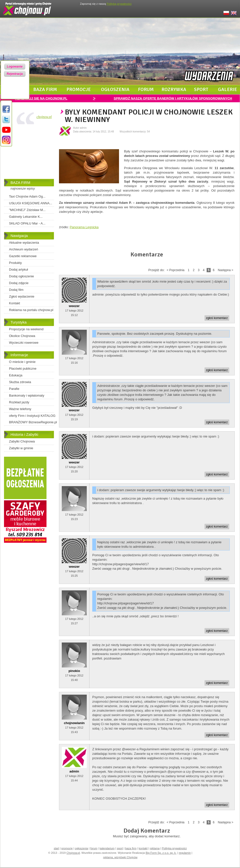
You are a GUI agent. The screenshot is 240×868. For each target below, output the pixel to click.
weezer (74, 306)
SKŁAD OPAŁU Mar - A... (27, 223)
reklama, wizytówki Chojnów (120, 857)
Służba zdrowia (20, 382)
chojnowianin (74, 723)
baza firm (45, 90)
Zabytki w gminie (21, 448)
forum (146, 90)
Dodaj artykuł (18, 270)
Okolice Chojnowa (22, 336)
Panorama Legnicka (84, 227)
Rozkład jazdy (19, 402)
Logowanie (15, 67)
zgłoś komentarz (217, 318)
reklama (155, 848)
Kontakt (14, 303)
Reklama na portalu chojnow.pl (31, 310)
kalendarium (107, 848)
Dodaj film (16, 290)
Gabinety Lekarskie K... (26, 217)
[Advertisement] (29, 153)
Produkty (15, 263)
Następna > (225, 270)
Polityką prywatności (119, 4)
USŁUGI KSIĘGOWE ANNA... (31, 203)
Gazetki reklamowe (23, 256)
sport (201, 90)
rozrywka (174, 90)
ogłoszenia (115, 90)
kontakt (143, 848)
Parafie (14, 389)
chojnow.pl (44, 117)
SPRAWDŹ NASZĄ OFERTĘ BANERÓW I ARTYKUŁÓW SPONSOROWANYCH (173, 98)
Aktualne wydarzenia (24, 243)
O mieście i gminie (22, 362)
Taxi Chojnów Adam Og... (27, 196)
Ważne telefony (20, 409)
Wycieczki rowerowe (24, 343)
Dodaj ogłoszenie (21, 276)
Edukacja (16, 375)
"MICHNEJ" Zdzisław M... (27, 210)
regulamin (185, 853)
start (56, 848)
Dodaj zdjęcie (19, 283)
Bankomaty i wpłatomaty (27, 395)
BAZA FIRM (20, 182)
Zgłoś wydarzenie (22, 296)
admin (74, 771)
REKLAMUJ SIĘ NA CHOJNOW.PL (41, 98)
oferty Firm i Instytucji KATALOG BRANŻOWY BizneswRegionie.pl (33, 419)
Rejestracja (15, 74)
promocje (79, 90)
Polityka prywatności (174, 848)
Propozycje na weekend (26, 329)
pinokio (74, 671)
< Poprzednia (176, 270)
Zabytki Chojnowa (22, 441)
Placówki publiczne (23, 369)
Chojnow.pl (73, 853)
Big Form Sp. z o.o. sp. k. (161, 853)
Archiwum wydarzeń (23, 249)
